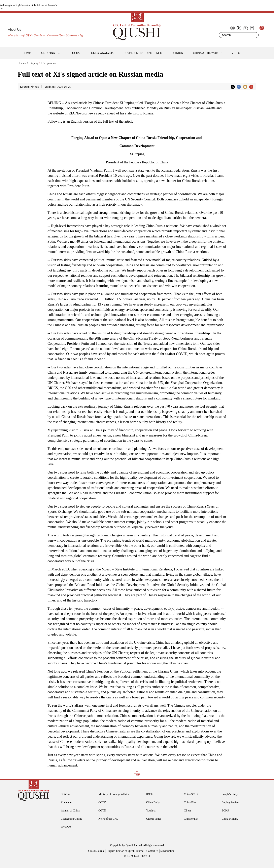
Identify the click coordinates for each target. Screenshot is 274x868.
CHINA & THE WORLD (207, 53)
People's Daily (230, 794)
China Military (230, 819)
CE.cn (187, 811)
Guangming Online (71, 819)
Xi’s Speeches (48, 63)
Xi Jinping (33, 63)
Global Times (154, 819)
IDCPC (150, 794)
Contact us (152, 851)
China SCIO (191, 794)
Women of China (70, 811)
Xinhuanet (66, 802)
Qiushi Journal (96, 851)
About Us (15, 30)
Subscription (168, 851)
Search (255, 35)
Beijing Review (230, 802)
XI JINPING (48, 53)
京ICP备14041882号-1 (137, 856)
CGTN (102, 811)
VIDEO (236, 53)
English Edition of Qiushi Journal (125, 851)
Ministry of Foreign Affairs (114, 794)
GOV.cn (65, 794)
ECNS (225, 811)
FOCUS (75, 53)
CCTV (102, 802)
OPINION (177, 53)
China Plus (190, 802)
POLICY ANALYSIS (102, 53)
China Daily (153, 802)
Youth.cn (151, 811)
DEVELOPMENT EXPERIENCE (143, 53)
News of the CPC (108, 819)
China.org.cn (191, 819)
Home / (22, 63)
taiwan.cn (66, 827)
